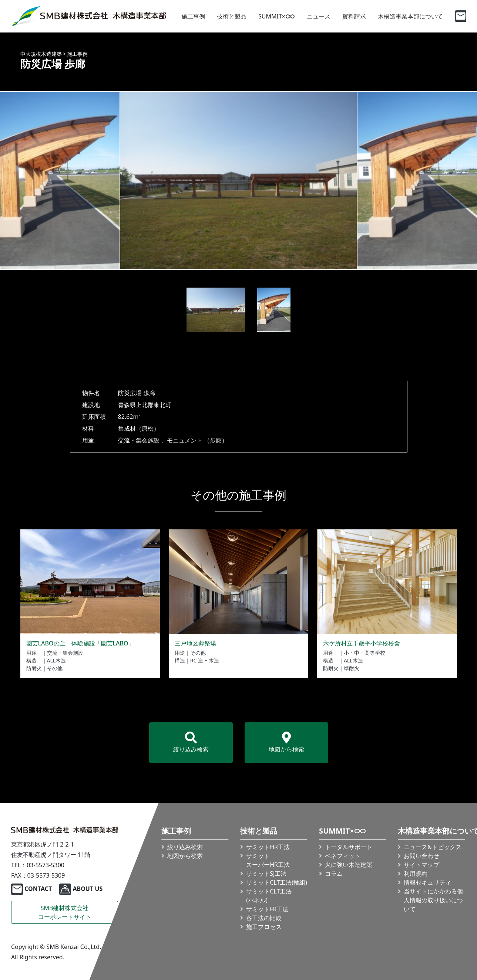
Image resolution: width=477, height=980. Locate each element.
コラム (334, 874)
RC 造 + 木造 (205, 660)
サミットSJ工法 (266, 874)
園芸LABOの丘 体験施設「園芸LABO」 (80, 643)
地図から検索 (286, 742)
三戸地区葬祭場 (195, 643)
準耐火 (352, 668)
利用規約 (416, 874)
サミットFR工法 (267, 909)
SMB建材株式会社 (65, 913)
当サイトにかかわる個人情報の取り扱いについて (433, 900)
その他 (55, 668)
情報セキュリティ (427, 882)
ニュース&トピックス (433, 847)
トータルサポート (349, 847)
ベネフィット (343, 856)
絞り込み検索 (191, 742)
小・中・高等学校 (365, 653)
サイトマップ (421, 865)
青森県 (127, 405)
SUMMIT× (277, 16)
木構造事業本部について (410, 16)
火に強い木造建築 (349, 865)
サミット (268, 860)
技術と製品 (232, 16)
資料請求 (354, 16)
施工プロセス (264, 927)
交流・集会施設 (139, 440)
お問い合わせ (421, 856)
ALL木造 (57, 660)
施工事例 (193, 16)
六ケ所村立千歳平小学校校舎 (362, 643)
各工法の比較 (264, 918)
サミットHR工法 (268, 847)
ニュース (319, 16)
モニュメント (185, 440)
